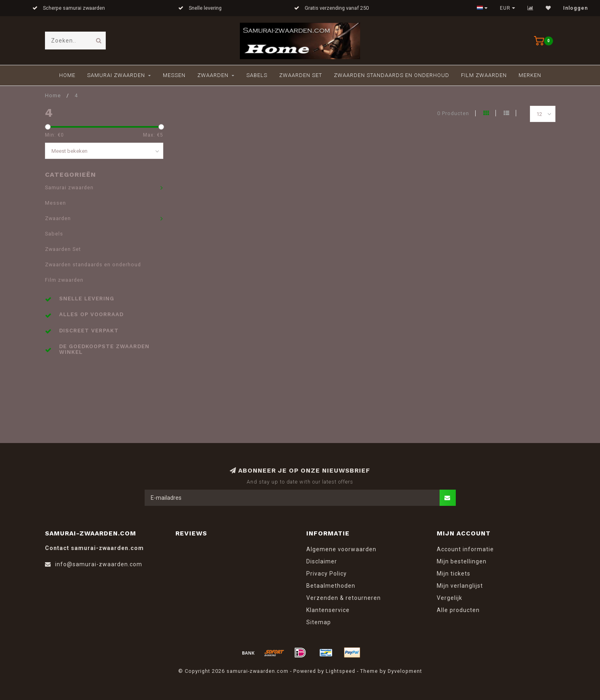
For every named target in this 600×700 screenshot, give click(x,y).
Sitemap (319, 622)
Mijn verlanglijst (460, 586)
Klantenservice (328, 610)
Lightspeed (341, 671)
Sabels (257, 75)
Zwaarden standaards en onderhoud (392, 75)
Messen (174, 75)
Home (67, 75)
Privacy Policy (327, 574)
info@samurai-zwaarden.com (99, 564)
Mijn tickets (454, 574)
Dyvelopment (405, 671)
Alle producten (458, 610)
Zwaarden (213, 75)
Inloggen (575, 8)
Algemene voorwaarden (341, 549)
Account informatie (465, 549)
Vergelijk (449, 598)
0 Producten (453, 113)
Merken (530, 75)
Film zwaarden (484, 75)
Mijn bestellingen (462, 561)
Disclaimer (322, 561)
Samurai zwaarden (116, 75)
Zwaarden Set (301, 75)
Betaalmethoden (331, 586)
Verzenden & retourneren (344, 598)
